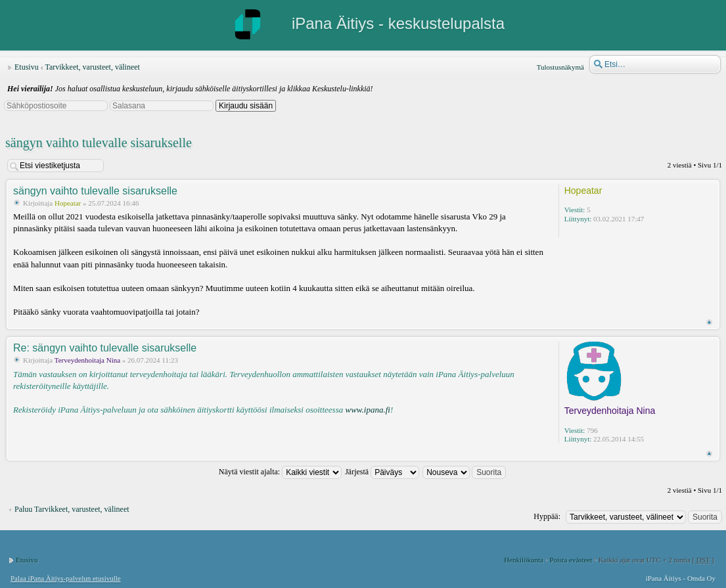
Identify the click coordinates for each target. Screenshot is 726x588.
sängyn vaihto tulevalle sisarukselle (99, 143)
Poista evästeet (571, 560)
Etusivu (27, 67)
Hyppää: (547, 516)
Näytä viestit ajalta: (280, 472)
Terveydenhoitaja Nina (87, 360)
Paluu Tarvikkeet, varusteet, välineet (72, 509)
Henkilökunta (524, 560)
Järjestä (382, 472)
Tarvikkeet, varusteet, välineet (92, 67)
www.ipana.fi (367, 410)
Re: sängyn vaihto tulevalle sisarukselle (105, 348)
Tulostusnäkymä (560, 67)
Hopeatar (68, 203)
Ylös (709, 322)
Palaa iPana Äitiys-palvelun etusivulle (66, 578)
